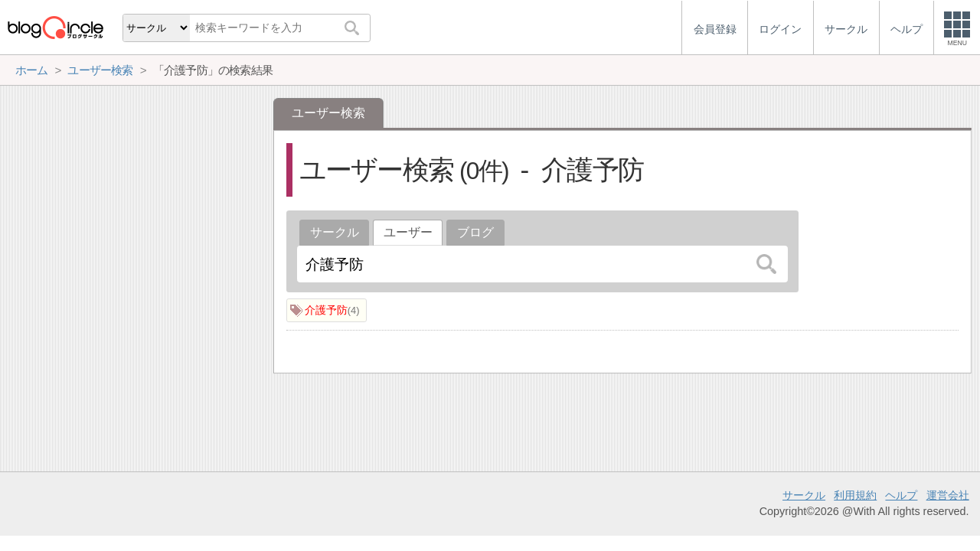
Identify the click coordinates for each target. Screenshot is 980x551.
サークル (335, 232)
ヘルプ (901, 495)
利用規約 (855, 495)
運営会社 (948, 495)
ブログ (475, 232)
